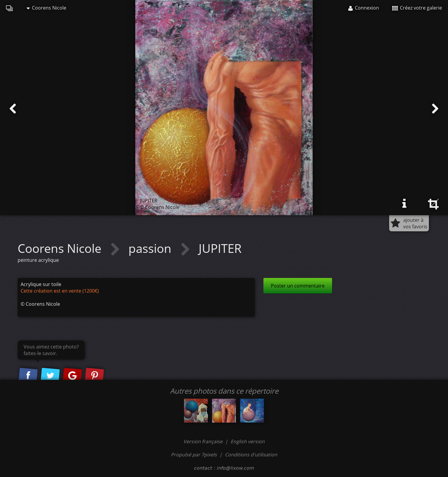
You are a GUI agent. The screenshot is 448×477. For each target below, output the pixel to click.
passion (151, 248)
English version (248, 441)
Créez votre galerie (417, 8)
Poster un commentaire (298, 286)
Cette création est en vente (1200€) (60, 291)
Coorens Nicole (46, 8)
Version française (204, 441)
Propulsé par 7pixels (194, 455)
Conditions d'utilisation (251, 455)
